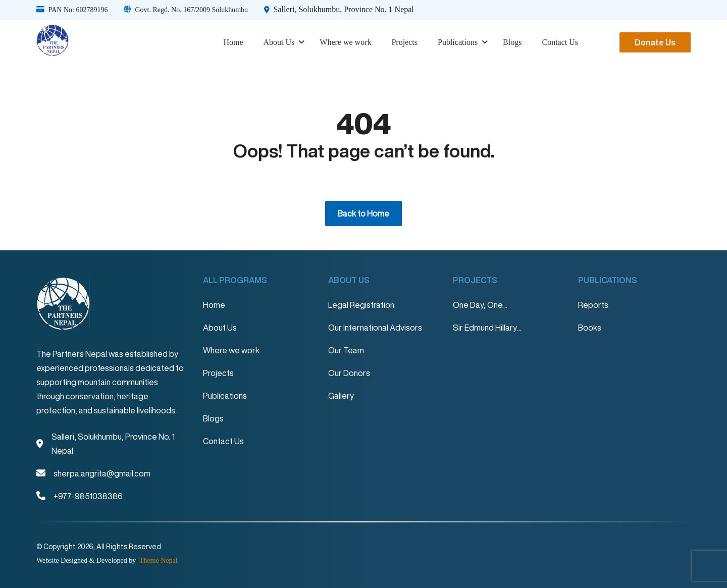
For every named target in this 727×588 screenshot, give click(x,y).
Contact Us (560, 42)
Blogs (512, 42)
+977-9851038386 (88, 496)
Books (590, 328)
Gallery (341, 396)
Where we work (345, 42)
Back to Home (363, 213)
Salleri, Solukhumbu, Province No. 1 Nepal (344, 9)
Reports (593, 305)
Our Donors (349, 373)
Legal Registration (361, 305)
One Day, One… (480, 305)
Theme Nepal (158, 560)
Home (233, 42)
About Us (279, 42)
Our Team (346, 350)
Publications (458, 42)
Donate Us (655, 42)
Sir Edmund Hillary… (487, 328)
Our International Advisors (375, 328)
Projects (404, 42)
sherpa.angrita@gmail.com (102, 473)
